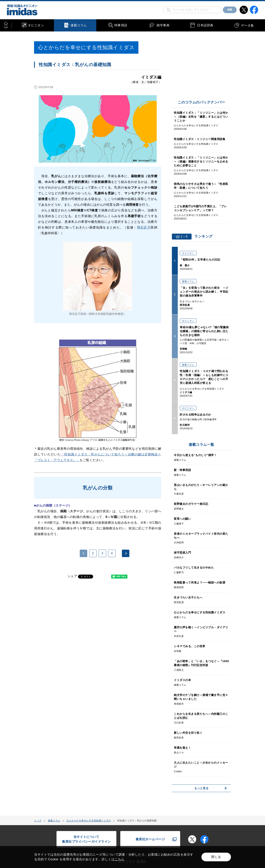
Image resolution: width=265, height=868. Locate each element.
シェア (72, 576)
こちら (120, 859)
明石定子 (144, 227)
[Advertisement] (66, 633)
